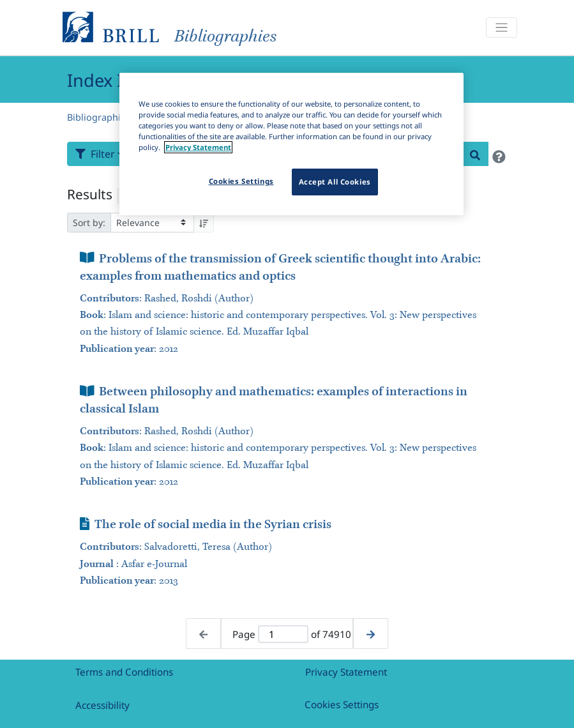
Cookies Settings (342, 704)
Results (90, 194)
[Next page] (371, 634)
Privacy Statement (346, 672)
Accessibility (102, 705)
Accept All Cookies (335, 182)
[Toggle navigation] (501, 28)
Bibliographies (99, 117)
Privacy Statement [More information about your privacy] (198, 147)
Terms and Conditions (124, 672)
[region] (291, 144)
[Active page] (283, 634)
